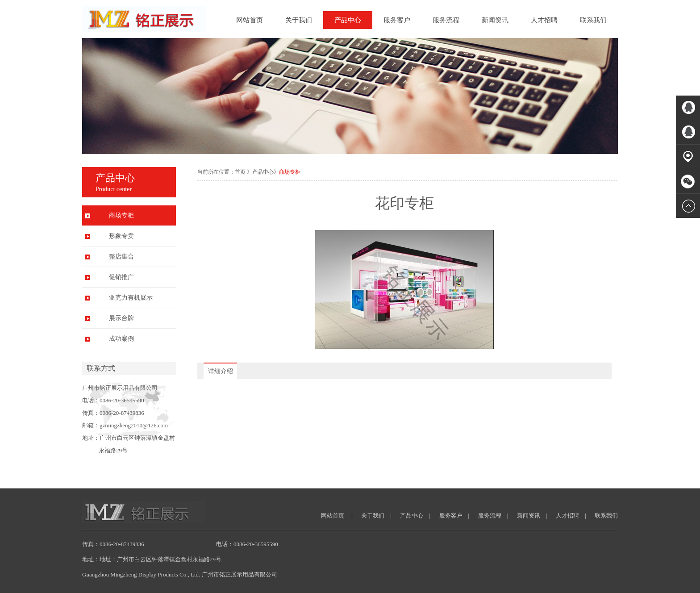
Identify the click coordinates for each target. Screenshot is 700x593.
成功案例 (121, 339)
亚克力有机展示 (131, 298)
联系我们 (593, 20)
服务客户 (397, 20)
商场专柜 (121, 215)
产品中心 (348, 20)
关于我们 (299, 20)
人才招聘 (544, 20)
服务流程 (446, 20)
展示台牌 (121, 318)
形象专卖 (121, 236)
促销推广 (121, 277)
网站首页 (250, 20)
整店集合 (121, 257)
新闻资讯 (495, 20)
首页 (240, 172)
